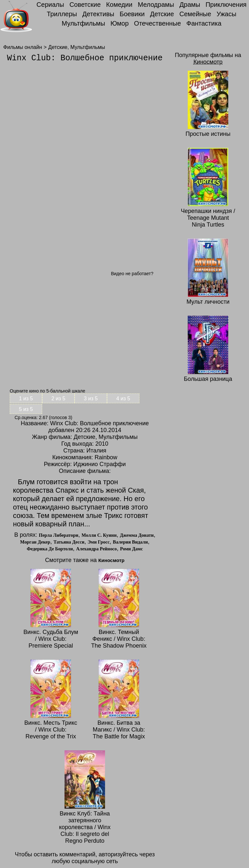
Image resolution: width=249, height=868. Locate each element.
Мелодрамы (156, 5)
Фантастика (204, 23)
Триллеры (62, 14)
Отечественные (157, 23)
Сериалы (50, 5)
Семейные (195, 14)
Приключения (226, 5)
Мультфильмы (83, 23)
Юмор (120, 23)
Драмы (190, 5)
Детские (162, 14)
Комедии (119, 5)
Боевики (132, 14)
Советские (85, 5)
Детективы (98, 14)
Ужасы (226, 14)
